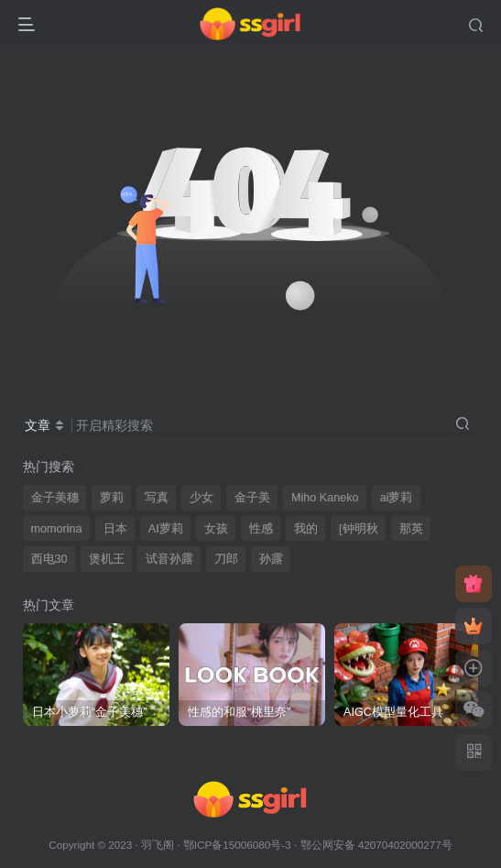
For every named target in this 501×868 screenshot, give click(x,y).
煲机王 (107, 559)
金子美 (252, 498)
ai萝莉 (397, 498)
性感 (261, 529)
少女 (201, 498)
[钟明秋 (359, 529)
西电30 (49, 559)
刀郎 (226, 559)
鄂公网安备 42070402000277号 (376, 845)
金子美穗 (55, 498)
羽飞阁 (158, 845)
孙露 (271, 559)
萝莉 (112, 498)
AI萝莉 (166, 529)
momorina (57, 529)
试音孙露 (169, 559)
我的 (306, 529)
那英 (411, 529)
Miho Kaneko (325, 498)
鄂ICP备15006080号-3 (237, 845)
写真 (157, 498)
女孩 (216, 529)
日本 (115, 529)
